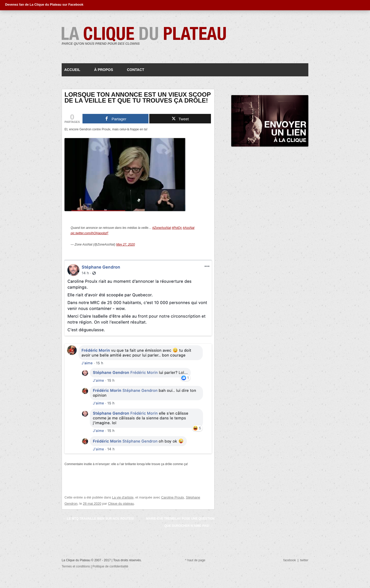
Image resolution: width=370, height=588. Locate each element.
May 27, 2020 (126, 245)
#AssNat (188, 228)
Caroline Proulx (173, 497)
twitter (304, 560)
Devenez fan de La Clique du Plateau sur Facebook (44, 5)
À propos (104, 70)
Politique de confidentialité (110, 566)
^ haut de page (195, 560)
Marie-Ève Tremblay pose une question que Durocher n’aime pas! (180, 522)
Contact (136, 70)
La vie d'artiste (123, 497)
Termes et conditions (76, 566)
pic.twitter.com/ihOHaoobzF (90, 233)
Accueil (72, 70)
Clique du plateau (121, 504)
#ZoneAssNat (162, 228)
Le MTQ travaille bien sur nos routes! (99, 519)
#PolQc (177, 228)
